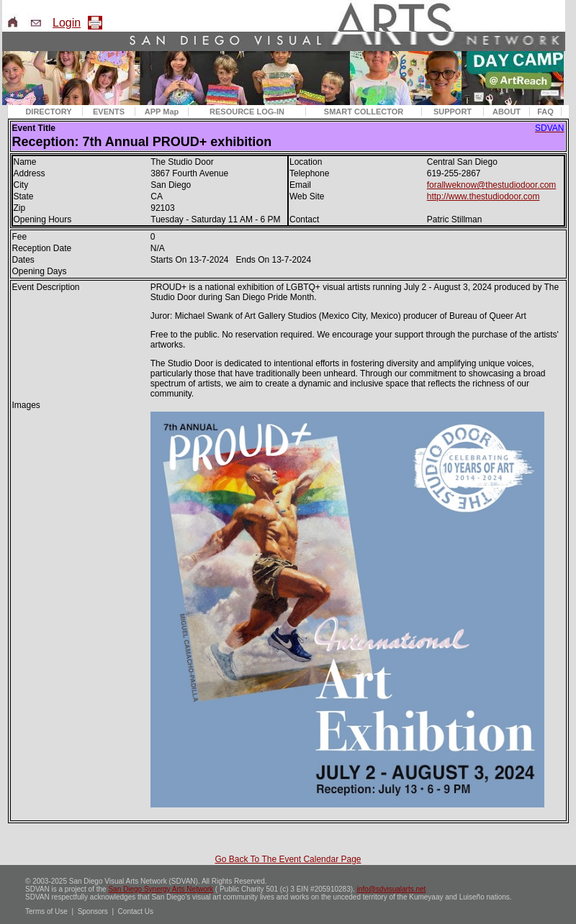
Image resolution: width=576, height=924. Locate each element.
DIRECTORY (48, 112)
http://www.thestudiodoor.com (483, 196)
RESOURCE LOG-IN (247, 112)
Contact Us (136, 911)
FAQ (545, 112)
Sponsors (93, 911)
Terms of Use (46, 911)
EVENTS (109, 112)
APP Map (162, 112)
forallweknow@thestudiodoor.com (492, 185)
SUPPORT (453, 112)
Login (67, 23)
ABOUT (507, 112)
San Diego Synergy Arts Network (161, 889)
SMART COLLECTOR (364, 112)
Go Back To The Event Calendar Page (288, 859)
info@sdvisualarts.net (392, 889)
